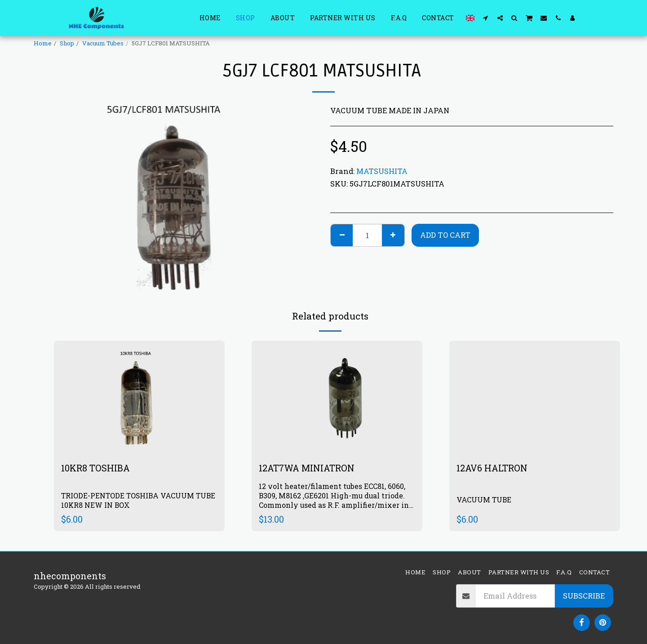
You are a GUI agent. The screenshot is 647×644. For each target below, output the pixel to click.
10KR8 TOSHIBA (96, 468)
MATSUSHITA (382, 171)
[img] (337, 398)
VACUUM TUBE (484, 499)
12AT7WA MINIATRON (308, 468)
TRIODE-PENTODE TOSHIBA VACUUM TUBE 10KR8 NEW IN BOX (139, 500)
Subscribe (584, 596)
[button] (486, 18)
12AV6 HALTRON (492, 468)
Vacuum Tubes (103, 43)
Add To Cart (445, 235)
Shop (67, 43)
